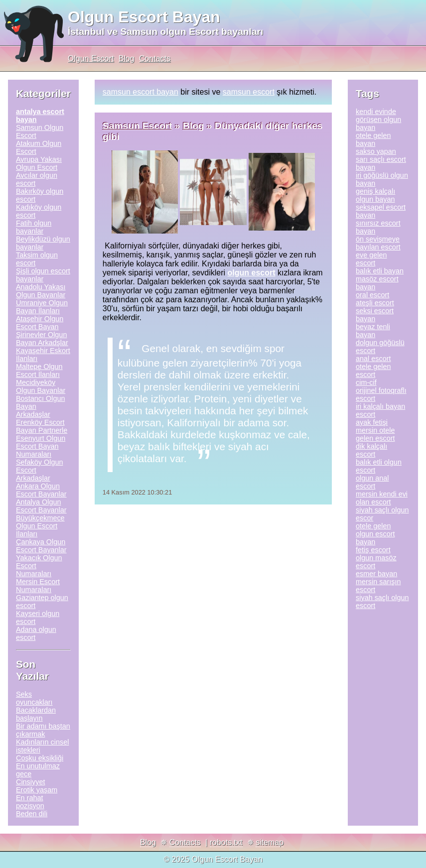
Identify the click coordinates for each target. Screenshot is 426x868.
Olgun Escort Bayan (144, 17)
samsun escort (249, 92)
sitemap (270, 842)
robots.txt (226, 842)
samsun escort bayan (141, 92)
